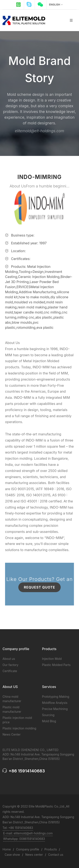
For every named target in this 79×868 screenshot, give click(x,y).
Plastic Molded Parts (56, 665)
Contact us (56, 855)
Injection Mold (52, 659)
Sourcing (48, 715)
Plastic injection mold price (17, 720)
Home (7, 849)
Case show (12, 855)
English (56, 5)
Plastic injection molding (19, 728)
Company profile (27, 849)
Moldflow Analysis (55, 703)
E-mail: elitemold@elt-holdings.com (28, 833)
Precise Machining (55, 709)
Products (51, 849)
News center (34, 855)
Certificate (10, 671)
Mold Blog (49, 721)
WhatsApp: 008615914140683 (24, 839)
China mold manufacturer (12, 699)
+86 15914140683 (24, 771)
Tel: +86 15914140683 (18, 828)
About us (9, 659)
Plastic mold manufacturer (12, 709)
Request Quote (39, 587)
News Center (12, 734)
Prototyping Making (56, 697)
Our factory (10, 665)
